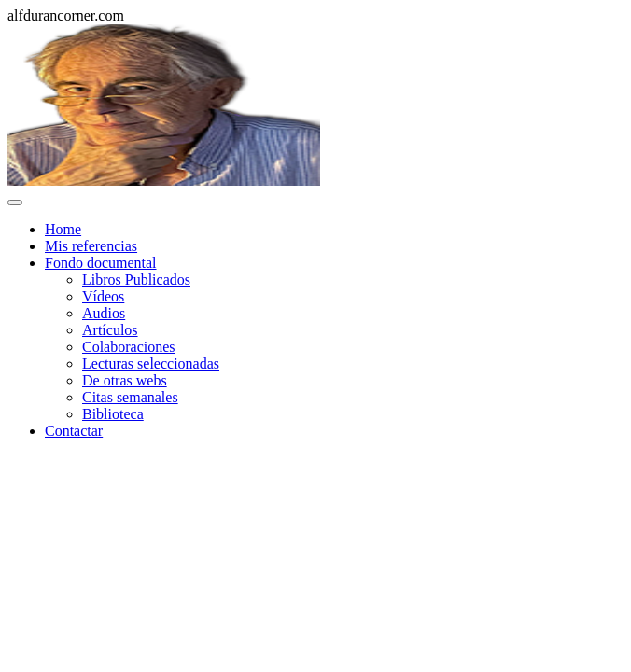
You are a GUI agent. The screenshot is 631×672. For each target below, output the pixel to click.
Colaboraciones (129, 347)
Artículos (110, 330)
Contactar (74, 431)
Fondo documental (101, 263)
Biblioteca (113, 414)
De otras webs (125, 380)
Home (63, 229)
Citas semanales (130, 397)
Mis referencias (91, 246)
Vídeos (103, 296)
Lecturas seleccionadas (151, 364)
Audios (104, 313)
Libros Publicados (136, 280)
